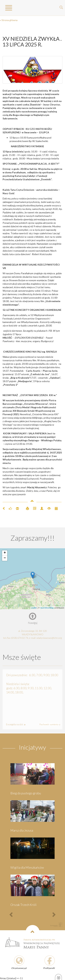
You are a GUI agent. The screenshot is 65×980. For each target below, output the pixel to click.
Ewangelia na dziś (15, 724)
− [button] (5, 558)
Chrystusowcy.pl (19, 968)
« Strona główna (9, 20)
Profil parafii (49, 968)
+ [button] (5, 553)
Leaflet (34, 608)
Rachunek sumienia (49, 724)
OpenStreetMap (47, 608)
